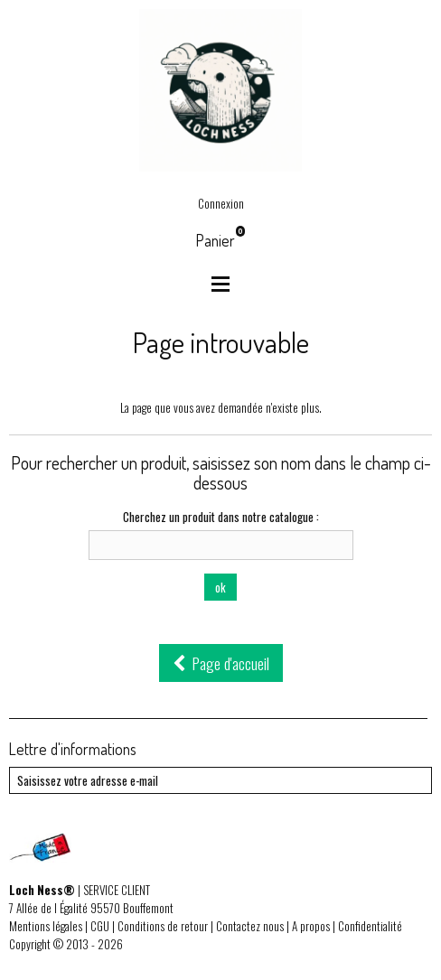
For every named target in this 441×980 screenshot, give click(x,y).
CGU (100, 926)
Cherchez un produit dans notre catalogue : (221, 517)
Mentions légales (46, 926)
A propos (311, 926)
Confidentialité (370, 926)
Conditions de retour (163, 926)
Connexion (221, 203)
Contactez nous (250, 926)
